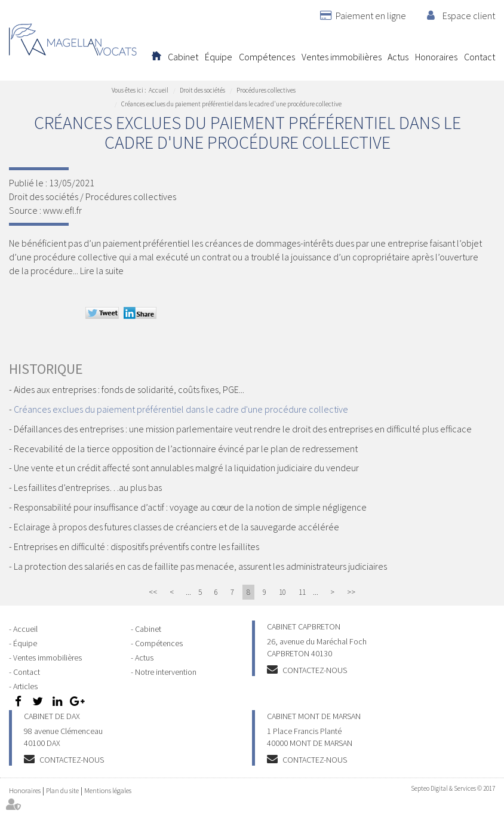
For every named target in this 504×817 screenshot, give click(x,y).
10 (282, 592)
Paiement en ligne (371, 16)
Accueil (156, 57)
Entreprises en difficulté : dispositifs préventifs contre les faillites (136, 546)
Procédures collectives (266, 90)
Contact (480, 57)
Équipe (219, 57)
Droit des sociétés (202, 90)
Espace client (469, 16)
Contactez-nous (315, 670)
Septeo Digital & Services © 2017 (453, 788)
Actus (398, 57)
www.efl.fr (62, 210)
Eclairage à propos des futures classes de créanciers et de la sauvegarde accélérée (176, 527)
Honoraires (436, 57)
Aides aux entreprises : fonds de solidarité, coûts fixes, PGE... (129, 389)
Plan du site (62, 790)
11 (302, 592)
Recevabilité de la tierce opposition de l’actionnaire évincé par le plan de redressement (186, 449)
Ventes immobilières (342, 57)
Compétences (267, 57)
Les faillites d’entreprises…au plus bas (88, 487)
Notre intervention (166, 672)
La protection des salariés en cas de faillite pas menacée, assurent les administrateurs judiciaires (200, 566)
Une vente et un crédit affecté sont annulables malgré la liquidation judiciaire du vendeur (186, 468)
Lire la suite (102, 271)
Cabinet (183, 57)
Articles (25, 686)
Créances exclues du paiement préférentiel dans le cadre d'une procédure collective (231, 104)
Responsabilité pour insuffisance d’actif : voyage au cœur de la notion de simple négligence (190, 507)
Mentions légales (108, 790)
